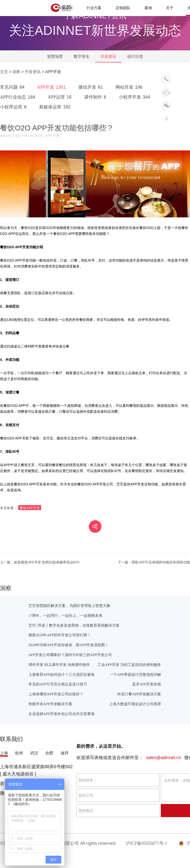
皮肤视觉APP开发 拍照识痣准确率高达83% (40, 562)
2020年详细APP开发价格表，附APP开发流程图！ (69, 645)
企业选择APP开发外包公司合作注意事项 (61, 714)
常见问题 (13, 87)
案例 (148, 8)
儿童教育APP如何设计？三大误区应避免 (61, 674)
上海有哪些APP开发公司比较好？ (56, 694)
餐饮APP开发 (30, 508)
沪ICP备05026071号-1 (146, 843)
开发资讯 (108, 56)
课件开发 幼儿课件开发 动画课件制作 (59, 665)
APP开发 (52, 87)
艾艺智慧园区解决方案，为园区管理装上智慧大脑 (69, 606)
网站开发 (130, 87)
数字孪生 (82, 56)
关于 (170, 8)
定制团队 (123, 8)
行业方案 (94, 8)
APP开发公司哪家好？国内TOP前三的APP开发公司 (70, 655)
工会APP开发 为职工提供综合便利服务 (129, 665)
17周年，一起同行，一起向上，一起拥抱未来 (66, 615)
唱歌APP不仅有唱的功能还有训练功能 (154, 562)
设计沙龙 (135, 56)
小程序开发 (135, 97)
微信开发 (92, 87)
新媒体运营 (56, 107)
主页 (4, 72)
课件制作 (96, 97)
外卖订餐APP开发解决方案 (139, 694)
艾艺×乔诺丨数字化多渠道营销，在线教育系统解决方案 (74, 625)
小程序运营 (14, 107)
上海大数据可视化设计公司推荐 (135, 704)
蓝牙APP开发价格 (147, 684)
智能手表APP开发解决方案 (50, 704)
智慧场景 (55, 56)
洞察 (16, 72)
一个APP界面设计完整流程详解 (135, 674)
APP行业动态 (18, 97)
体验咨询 (65, 8)
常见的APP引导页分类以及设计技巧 (58, 684)
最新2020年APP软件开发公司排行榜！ (60, 635)
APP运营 (60, 97)
